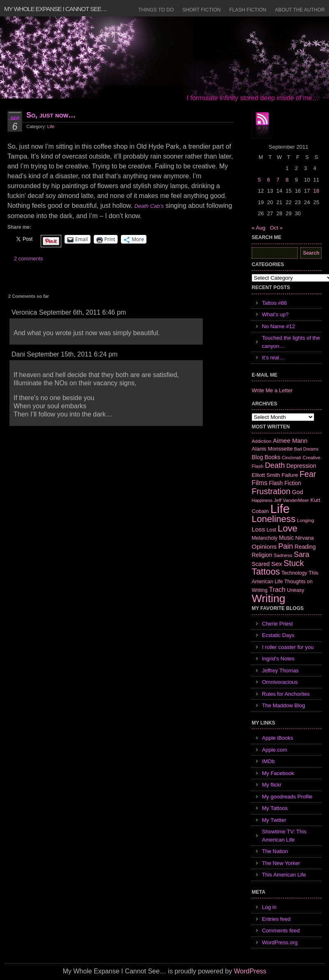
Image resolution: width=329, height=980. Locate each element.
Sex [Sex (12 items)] (277, 564)
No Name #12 (278, 326)
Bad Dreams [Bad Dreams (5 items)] (306, 449)
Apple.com (275, 750)
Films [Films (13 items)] (259, 483)
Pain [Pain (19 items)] (285, 546)
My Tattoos (275, 808)
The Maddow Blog (284, 705)
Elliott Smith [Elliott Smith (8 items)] (266, 475)
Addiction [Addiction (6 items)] (262, 441)
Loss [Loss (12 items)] (258, 529)
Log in (269, 907)
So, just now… (51, 115)
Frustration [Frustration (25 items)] (271, 491)
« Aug (258, 228)
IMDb (268, 761)
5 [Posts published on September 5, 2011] (259, 180)
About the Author (300, 10)
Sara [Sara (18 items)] (302, 554)
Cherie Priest (277, 624)
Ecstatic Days (278, 635)
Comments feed (281, 931)
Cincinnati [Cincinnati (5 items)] (291, 458)
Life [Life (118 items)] (280, 509)
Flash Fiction (248, 10)
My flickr (272, 785)
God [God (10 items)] (298, 492)
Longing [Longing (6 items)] (306, 520)
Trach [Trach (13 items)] (277, 590)
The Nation (275, 851)
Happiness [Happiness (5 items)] (262, 500)
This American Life (284, 875)
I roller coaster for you (288, 647)
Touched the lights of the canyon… (291, 342)
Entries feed (276, 919)
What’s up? (275, 314)
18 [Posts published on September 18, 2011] (316, 191)
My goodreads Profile (287, 797)
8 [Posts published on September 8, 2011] (287, 180)
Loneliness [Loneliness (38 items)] (274, 519)
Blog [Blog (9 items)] (257, 457)
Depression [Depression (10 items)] (301, 466)
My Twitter (274, 820)
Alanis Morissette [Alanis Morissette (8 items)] (272, 449)
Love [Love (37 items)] (287, 528)
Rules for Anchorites (286, 694)
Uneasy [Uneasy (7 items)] (296, 590)
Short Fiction (202, 10)
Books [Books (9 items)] (272, 457)
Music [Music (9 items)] (286, 538)
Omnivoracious (280, 682)
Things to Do (156, 10)
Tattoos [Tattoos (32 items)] (266, 572)
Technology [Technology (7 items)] (294, 573)
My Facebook (278, 773)
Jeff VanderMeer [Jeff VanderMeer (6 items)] (291, 500)
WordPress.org (280, 942)
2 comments (29, 259)
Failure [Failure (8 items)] (290, 475)
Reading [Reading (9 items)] (305, 547)
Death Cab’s (149, 206)
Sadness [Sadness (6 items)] (283, 555)
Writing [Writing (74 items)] (269, 598)
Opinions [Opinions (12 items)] (264, 546)
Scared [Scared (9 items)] (261, 564)
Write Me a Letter (272, 390)
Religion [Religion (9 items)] (262, 555)
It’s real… (273, 358)
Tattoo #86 (275, 303)
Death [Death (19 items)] (275, 465)
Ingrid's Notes (278, 659)
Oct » (276, 228)
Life (51, 127)
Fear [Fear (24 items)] (308, 474)
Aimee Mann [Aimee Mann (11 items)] (290, 441)
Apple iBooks (278, 738)
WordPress (250, 971)
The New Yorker (281, 863)
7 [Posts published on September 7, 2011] (278, 180)
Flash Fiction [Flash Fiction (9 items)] (285, 483)
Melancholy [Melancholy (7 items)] (265, 538)
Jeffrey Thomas (280, 671)
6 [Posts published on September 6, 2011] (268, 180)
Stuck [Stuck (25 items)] (294, 563)
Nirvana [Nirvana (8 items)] (305, 538)
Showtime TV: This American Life (284, 836)
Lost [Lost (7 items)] (271, 530)
